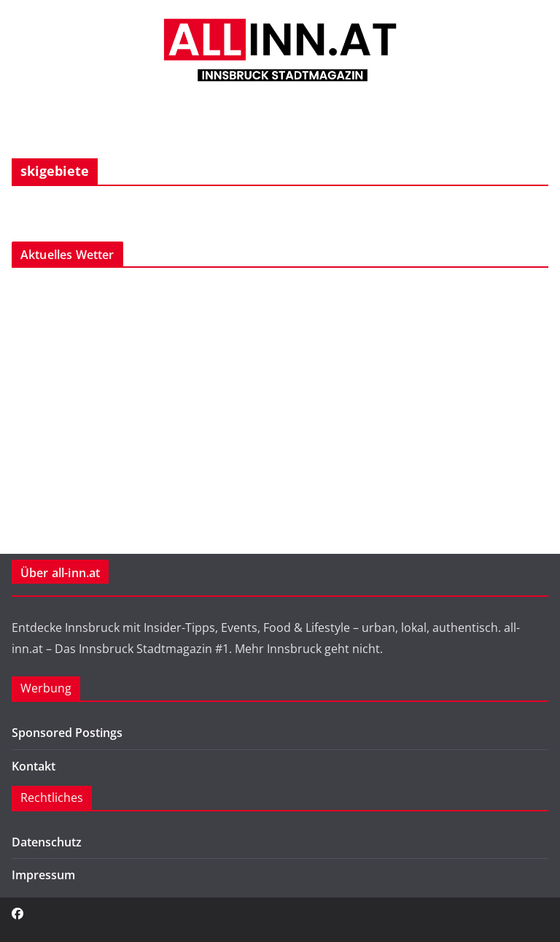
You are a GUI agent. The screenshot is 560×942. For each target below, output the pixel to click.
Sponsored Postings (67, 733)
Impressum (43, 875)
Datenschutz (47, 842)
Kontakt (34, 766)
